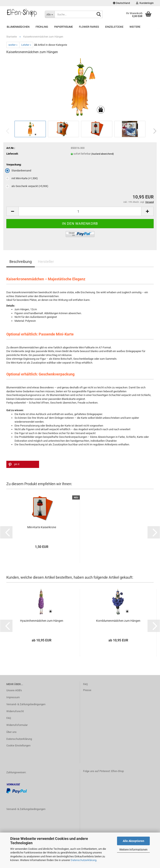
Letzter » (26, 45)
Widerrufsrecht (15, 711)
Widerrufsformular (17, 725)
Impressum (13, 697)
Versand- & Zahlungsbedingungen (26, 704)
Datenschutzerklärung (84, 860)
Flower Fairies (89, 27)
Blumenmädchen (18, 27)
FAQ (9, 718)
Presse (87, 690)
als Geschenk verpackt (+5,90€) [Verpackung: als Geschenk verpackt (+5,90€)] (27, 186)
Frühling (42, 27)
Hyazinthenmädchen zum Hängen (42, 621)
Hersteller (46, 262)
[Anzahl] (80, 211)
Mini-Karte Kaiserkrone (42, 527)
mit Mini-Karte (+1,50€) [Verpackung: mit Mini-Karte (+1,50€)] (22, 178)
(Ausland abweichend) (103, 154)
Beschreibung (21, 262)
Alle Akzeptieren (134, 841)
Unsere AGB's (14, 690)
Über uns (11, 732)
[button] (121, 3)
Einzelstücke (114, 27)
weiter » (13, 45)
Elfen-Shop (117, 771)
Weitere (135, 27)
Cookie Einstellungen (18, 745)
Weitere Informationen (133, 850)
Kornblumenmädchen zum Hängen (118, 621)
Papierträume (64, 27)
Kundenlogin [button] (145, 3)
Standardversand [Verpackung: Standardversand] (19, 171)
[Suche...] (50, 14)
